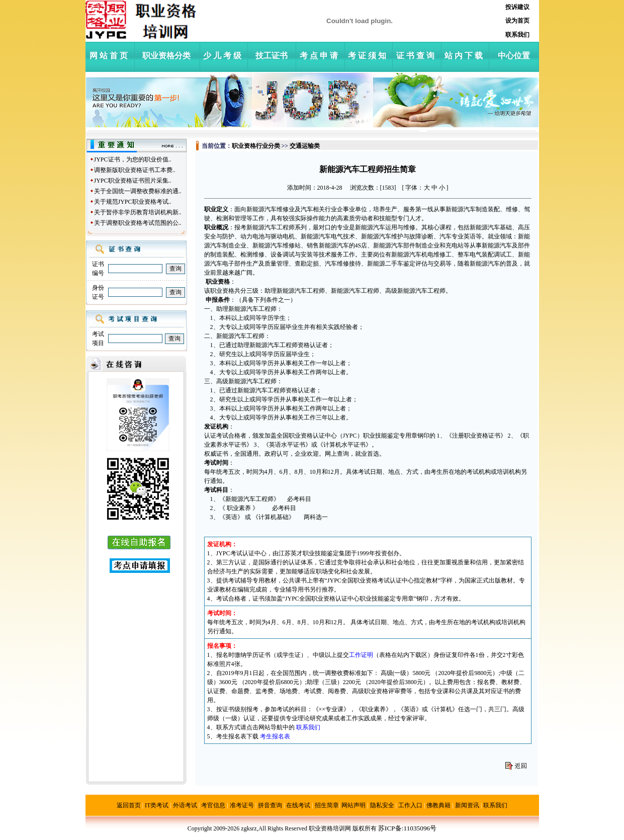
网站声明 (353, 805)
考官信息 (213, 805)
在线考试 (298, 805)
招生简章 (327, 805)
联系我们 (495, 805)
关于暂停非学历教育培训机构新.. (138, 212)
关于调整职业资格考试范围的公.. (138, 223)
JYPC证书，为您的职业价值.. (133, 159)
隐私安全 (382, 805)
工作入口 (410, 805)
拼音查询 (270, 805)
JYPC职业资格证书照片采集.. (133, 181)
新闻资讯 (467, 805)
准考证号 (242, 805)
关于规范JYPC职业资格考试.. (133, 202)
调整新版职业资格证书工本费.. (135, 170)
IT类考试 (157, 805)
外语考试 (185, 805)
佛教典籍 (438, 805)
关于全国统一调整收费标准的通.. (138, 191)
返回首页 (129, 805)
